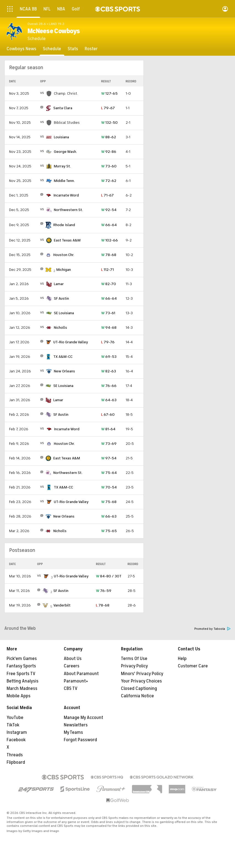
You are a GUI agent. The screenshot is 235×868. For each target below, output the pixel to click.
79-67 (108, 108)
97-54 (109, 458)
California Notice (137, 696)
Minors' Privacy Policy (142, 674)
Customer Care (193, 666)
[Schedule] (52, 49)
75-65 (109, 531)
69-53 (109, 357)
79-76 (108, 342)
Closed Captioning (139, 689)
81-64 (108, 429)
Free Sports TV (21, 674)
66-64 (109, 225)
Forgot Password (80, 740)
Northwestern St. (68, 210)
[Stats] (73, 49)
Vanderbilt (62, 605)
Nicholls (60, 328)
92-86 (109, 152)
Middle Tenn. (64, 181)
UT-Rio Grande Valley (71, 342)
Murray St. (62, 166)
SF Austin (61, 298)
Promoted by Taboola (212, 629)
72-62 (109, 181)
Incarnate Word (66, 195)
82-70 (109, 284)
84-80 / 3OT (109, 576)
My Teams (73, 732)
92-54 (109, 210)
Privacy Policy (134, 666)
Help (182, 659)
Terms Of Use (134, 659)
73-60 (109, 166)
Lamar (59, 284)
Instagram (17, 732)
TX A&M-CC (63, 357)
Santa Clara (63, 108)
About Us (73, 659)
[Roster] (91, 49)
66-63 (109, 516)
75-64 (109, 473)
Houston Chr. (64, 255)
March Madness (22, 689)
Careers (72, 666)
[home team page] (48, 108)
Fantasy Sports (21, 666)
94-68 (109, 328)
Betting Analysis (23, 681)
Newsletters (76, 725)
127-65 (109, 93)
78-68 (109, 255)
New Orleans (64, 371)
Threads (15, 755)
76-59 (104, 591)
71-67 (107, 195)
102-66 (110, 240)
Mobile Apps (19, 696)
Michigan (64, 270)
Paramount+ (76, 681)
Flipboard (16, 762)
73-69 (109, 444)
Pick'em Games (22, 659)
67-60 (108, 415)
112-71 (107, 270)
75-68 (109, 502)
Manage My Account (83, 718)
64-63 (109, 400)
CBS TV (71, 689)
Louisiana (61, 137)
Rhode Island (64, 225)
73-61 (108, 313)
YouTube (15, 718)
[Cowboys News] (21, 49)
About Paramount (81, 674)
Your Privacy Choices (141, 681)
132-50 (109, 123)
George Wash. (65, 152)
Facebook (16, 740)
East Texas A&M (67, 240)
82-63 (109, 371)
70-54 (109, 487)
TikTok (13, 725)
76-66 (109, 386)
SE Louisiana (64, 313)
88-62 (109, 137)
